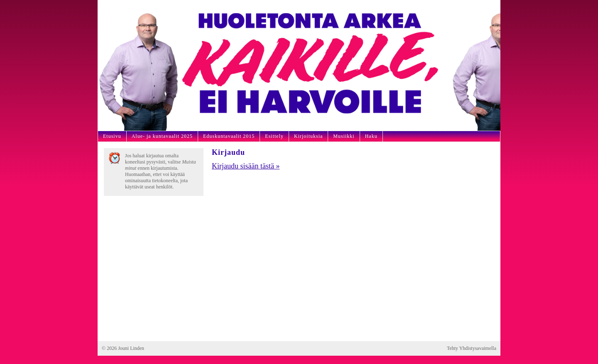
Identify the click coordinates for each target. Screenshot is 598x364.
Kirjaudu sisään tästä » (246, 166)
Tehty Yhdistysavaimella (472, 348)
